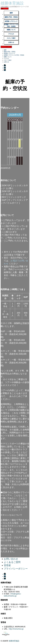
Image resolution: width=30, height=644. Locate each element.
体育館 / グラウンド (11, 21)
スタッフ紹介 (11, 38)
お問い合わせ (11, 559)
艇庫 (11, 13)
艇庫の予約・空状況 (11, 17)
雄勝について (11, 30)
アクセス (11, 34)
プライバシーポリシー (16, 569)
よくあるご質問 (12, 562)
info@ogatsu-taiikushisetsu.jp (12, 595)
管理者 (7, 565)
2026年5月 (6, 168)
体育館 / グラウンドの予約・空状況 (11, 26)
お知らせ (11, 42)
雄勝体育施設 (12, 3)
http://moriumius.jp (16, 629)
